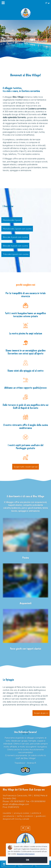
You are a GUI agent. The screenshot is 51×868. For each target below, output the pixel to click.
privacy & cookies (22, 813)
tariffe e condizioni (25, 816)
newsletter (7, 813)
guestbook (40, 816)
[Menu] (3, 3)
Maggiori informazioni (26, 854)
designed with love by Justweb (16, 819)
